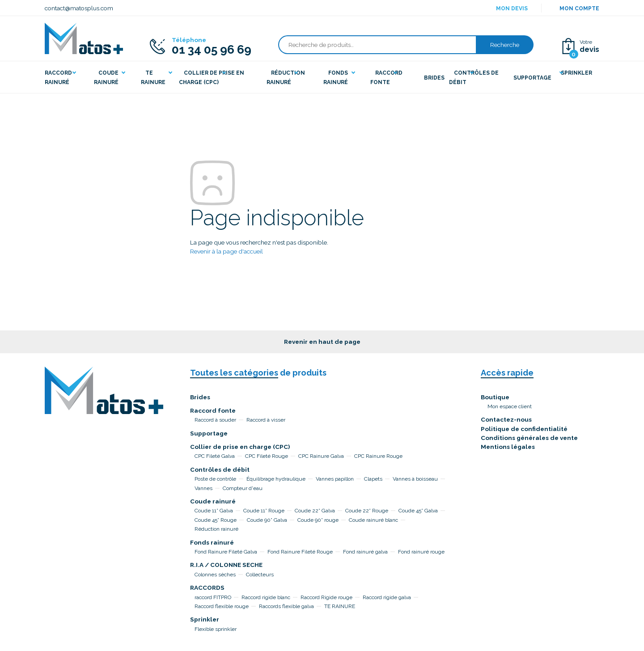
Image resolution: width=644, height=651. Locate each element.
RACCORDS (207, 588)
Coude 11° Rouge (264, 511)
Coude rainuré (213, 501)
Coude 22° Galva (315, 511)
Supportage (209, 433)
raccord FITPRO (213, 597)
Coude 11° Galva (214, 511)
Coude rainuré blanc (373, 520)
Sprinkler (205, 619)
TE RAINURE (340, 606)
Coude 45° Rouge (216, 520)
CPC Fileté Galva (215, 456)
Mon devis (512, 8)
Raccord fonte (213, 410)
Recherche (505, 45)
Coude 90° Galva (267, 520)
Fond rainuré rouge (421, 552)
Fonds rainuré (212, 542)
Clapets (373, 479)
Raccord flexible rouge (222, 606)
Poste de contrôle (215, 479)
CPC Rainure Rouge (378, 456)
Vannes (203, 488)
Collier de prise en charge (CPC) (240, 447)
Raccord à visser (266, 420)
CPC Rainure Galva (321, 456)
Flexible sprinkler (216, 629)
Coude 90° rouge (318, 520)
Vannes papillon (335, 479)
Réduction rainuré (216, 529)
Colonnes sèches (215, 575)
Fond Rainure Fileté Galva (226, 552)
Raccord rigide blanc (266, 597)
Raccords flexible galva (286, 606)
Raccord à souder (215, 420)
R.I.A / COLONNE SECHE (226, 565)
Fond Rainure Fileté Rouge (300, 552)
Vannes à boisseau (415, 479)
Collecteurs (260, 575)
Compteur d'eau (243, 488)
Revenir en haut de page (322, 342)
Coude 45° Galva (418, 511)
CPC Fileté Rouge (267, 456)
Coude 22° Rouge (367, 511)
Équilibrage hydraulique (276, 479)
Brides (200, 397)
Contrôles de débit (220, 469)
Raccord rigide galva (387, 597)
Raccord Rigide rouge (326, 597)
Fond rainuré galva (365, 552)
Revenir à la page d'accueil (227, 251)
